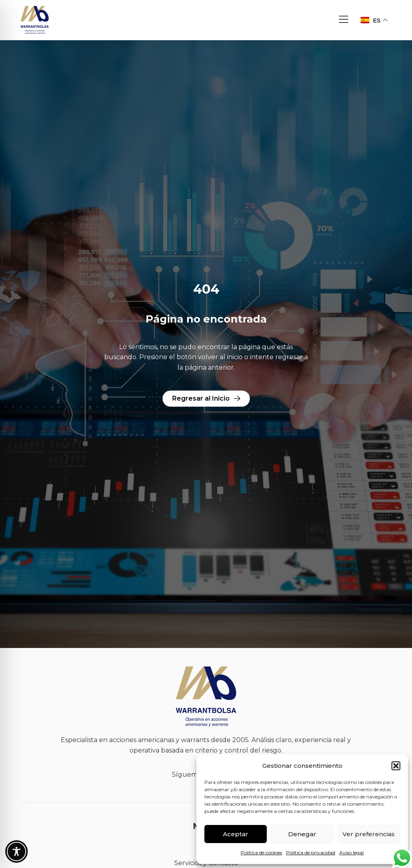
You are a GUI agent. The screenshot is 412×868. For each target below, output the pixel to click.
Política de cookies (261, 853)
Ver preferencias (369, 834)
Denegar (302, 834)
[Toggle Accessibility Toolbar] (16, 852)
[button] (396, 766)
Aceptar (236, 834)
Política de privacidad (311, 853)
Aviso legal (351, 853)
